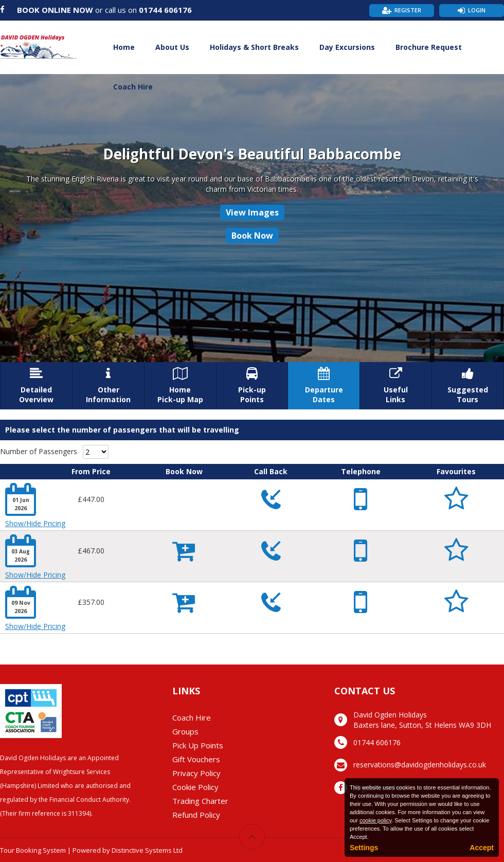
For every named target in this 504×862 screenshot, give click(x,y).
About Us (172, 47)
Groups (185, 731)
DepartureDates (324, 386)
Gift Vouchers (196, 759)
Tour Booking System (33, 850)
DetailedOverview (37, 386)
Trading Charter (200, 801)
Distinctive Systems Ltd (147, 850)
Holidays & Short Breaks (254, 47)
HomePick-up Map (180, 386)
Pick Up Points (198, 745)
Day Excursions (347, 47)
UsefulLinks (396, 386)
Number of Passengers (39, 451)
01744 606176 (165, 10)
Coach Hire (133, 87)
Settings (364, 848)
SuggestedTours (468, 386)
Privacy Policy (196, 773)
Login (477, 10)
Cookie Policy (195, 787)
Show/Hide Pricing (35, 523)
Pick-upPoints (252, 386)
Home (124, 47)
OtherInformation (108, 386)
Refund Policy (196, 815)
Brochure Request (429, 47)
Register (408, 10)
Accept (482, 848)
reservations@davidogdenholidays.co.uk (420, 765)
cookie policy (375, 820)
